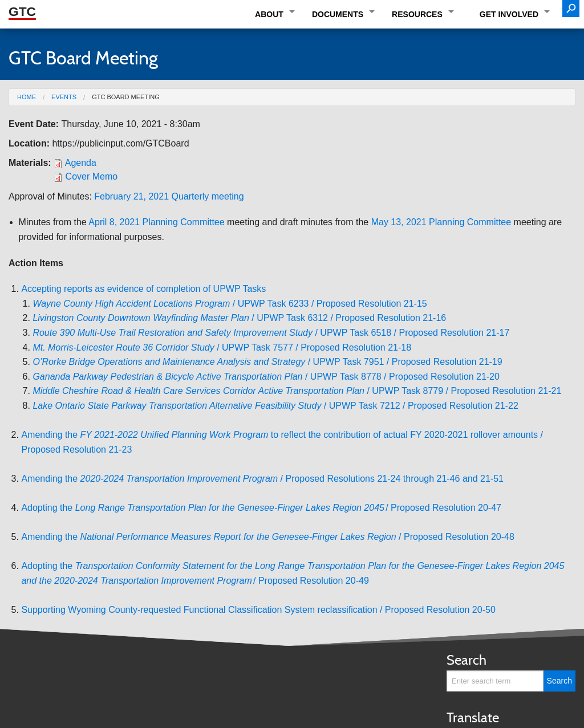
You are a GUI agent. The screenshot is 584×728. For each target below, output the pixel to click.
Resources (417, 14)
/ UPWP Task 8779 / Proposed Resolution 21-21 (297, 391)
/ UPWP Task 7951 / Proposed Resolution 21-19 (267, 362)
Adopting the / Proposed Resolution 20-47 (261, 508)
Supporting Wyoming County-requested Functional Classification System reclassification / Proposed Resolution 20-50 (258, 610)
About (269, 14)
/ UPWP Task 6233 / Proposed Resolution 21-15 (230, 304)
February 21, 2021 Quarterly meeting (169, 196)
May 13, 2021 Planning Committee (441, 222)
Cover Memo (92, 176)
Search (467, 660)
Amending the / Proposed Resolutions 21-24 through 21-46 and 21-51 (262, 479)
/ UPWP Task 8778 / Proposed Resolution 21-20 (266, 377)
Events (64, 97)
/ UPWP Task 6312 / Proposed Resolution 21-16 (239, 318)
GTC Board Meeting (126, 97)
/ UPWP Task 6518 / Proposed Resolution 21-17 (271, 333)
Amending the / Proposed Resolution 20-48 (268, 537)
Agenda (81, 163)
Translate (473, 717)
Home (27, 97)
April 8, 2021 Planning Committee (156, 222)
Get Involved (509, 14)
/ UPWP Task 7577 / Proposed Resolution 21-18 (222, 347)
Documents (338, 14)
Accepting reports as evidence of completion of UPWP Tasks (143, 289)
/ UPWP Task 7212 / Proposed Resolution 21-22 (275, 406)
